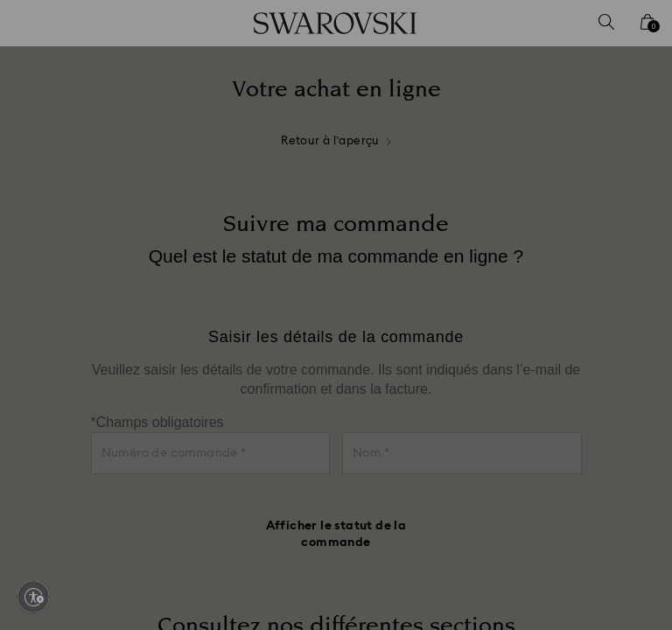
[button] (624, 206)
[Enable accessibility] (33, 597)
